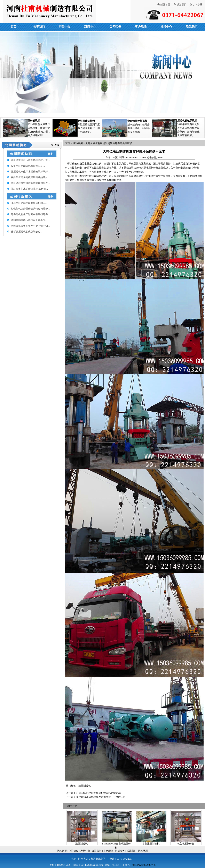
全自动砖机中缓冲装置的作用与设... (30, 183)
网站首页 (62, 851)
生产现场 (108, 851)
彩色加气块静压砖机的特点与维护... (30, 209)
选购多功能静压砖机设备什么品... (29, 220)
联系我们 (192, 27)
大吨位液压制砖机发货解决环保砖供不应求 (109, 143)
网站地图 (143, 851)
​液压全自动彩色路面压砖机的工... (29, 203)
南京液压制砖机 (186, 844)
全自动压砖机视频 (137, 121)
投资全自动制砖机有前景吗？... (28, 166)
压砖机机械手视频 (187, 121)
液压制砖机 (81, 844)
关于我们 (39, 27)
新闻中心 (90, 27)
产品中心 (64, 27)
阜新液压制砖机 (151, 844)
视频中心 (166, 27)
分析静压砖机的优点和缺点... (27, 232)
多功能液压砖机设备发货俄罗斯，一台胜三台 (101, 797)
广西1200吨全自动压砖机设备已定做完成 (98, 793)
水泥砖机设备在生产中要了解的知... (30, 226)
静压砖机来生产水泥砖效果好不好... (30, 172)
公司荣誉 (115, 27)
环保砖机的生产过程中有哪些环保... (30, 214)
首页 (14, 27)
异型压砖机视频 (86, 121)
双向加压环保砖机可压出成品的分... (30, 177)
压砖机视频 (34, 121)
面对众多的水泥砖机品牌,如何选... (29, 189)
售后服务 (120, 851)
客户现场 (141, 27)
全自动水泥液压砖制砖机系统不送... (30, 160)
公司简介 (73, 851)
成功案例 (78, 143)
